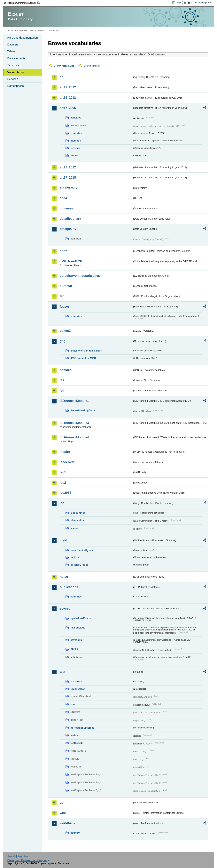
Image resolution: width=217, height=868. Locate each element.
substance (77, 657)
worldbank (67, 823)
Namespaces (15, 86)
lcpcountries (78, 513)
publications (69, 587)
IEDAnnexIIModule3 (74, 423)
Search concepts (92, 66)
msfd (63, 540)
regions (75, 557)
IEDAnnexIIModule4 (74, 437)
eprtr (63, 251)
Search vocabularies (64, 66)
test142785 (77, 743)
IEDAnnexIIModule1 (74, 401)
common (66, 208)
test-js (74, 735)
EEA (23, 3)
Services (13, 79)
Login (179, 3)
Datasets (13, 45)
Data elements (16, 58)
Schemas (13, 65)
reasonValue (78, 628)
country (75, 833)
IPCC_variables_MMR (83, 358)
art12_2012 (68, 87)
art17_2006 (68, 108)
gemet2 (65, 331)
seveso (65, 608)
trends (74, 155)
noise (64, 577)
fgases (65, 307)
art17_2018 (68, 178)
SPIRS (74, 649)
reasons (75, 148)
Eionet (23, 30)
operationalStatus (81, 618)
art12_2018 (68, 98)
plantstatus (77, 520)
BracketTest (77, 689)
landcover (67, 462)
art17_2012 (68, 167)
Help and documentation (22, 38)
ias (62, 380)
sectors (75, 528)
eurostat (66, 286)
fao (62, 296)
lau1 (63, 472)
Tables (11, 51)
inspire (65, 452)
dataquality (68, 229)
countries (76, 133)
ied (62, 390)
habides (66, 370)
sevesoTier (77, 640)
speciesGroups (79, 565)
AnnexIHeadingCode (83, 410)
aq (62, 77)
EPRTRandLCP (71, 261)
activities (76, 118)
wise (63, 813)
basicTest (76, 681)
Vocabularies (16, 72)
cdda (63, 198)
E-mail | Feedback (19, 856)
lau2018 (65, 493)
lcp (62, 503)
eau (73, 704)
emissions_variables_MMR (86, 351)
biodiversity (68, 188)
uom (63, 803)
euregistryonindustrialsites (80, 276)
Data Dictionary (36, 30)
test (62, 672)
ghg (62, 341)
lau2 (63, 483)
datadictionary (70, 219)
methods (76, 141)
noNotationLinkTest (82, 728)
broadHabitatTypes (82, 550)
